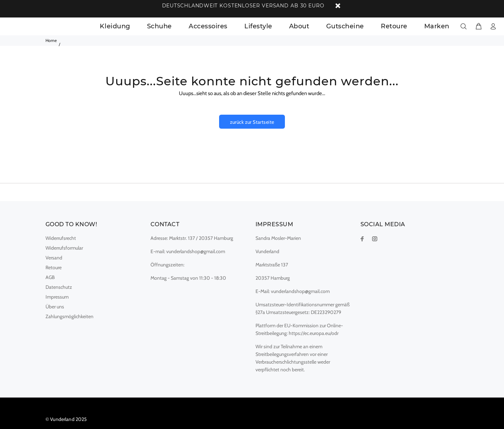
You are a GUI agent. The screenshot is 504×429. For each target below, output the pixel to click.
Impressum (57, 297)
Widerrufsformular (64, 248)
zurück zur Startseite (252, 122)
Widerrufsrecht (61, 238)
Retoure (54, 267)
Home (51, 40)
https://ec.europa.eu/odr (314, 333)
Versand (54, 258)
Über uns (55, 307)
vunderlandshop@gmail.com (196, 251)
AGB (50, 277)
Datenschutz (59, 287)
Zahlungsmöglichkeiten (69, 316)
